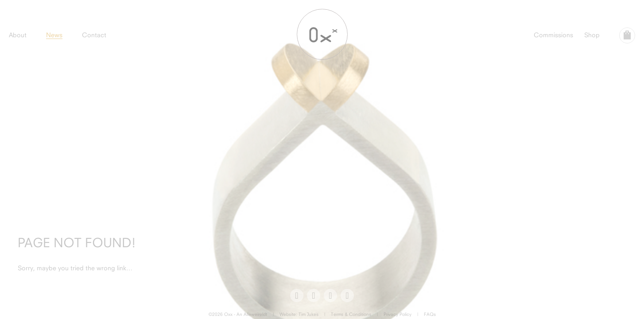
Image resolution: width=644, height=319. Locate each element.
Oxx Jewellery (322, 34)
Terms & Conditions (351, 314)
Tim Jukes (308, 314)
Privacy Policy (398, 314)
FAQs (430, 314)
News (54, 35)
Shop (592, 35)
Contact (94, 35)
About (18, 35)
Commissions (553, 35)
